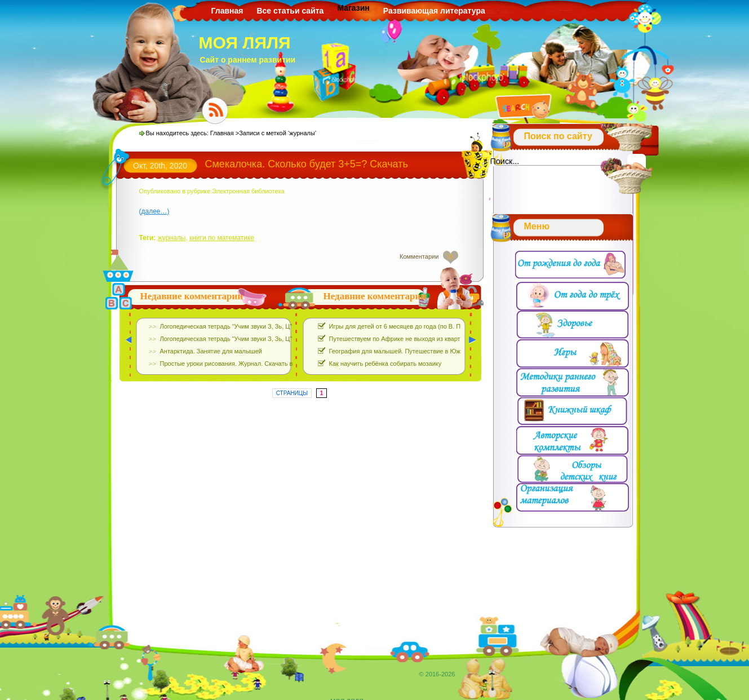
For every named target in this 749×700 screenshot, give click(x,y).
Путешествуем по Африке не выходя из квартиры (400, 339)
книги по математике (222, 238)
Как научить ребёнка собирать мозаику (385, 364)
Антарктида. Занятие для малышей (211, 351)
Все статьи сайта (290, 11)
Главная (227, 11)
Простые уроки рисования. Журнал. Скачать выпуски (237, 364)
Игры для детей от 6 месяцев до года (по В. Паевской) (407, 326)
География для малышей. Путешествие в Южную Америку (414, 351)
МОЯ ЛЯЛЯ (245, 43)
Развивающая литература (434, 11)
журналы (172, 238)
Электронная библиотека (248, 191)
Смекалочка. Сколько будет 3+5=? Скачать (307, 164)
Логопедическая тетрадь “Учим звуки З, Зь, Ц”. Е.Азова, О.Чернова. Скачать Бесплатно (286, 326)
